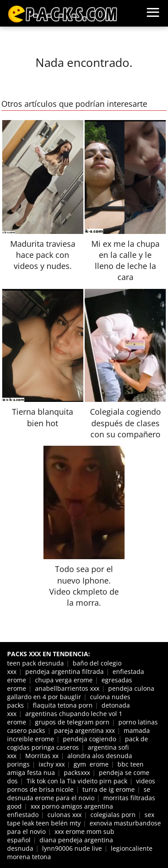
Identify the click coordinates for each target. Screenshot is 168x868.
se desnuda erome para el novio (79, 794)
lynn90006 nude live (72, 848)
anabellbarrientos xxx (67, 688)
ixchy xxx (52, 764)
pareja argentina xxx (84, 730)
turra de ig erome (109, 789)
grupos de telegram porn (72, 722)
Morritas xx (42, 756)
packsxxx (77, 773)
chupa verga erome (64, 680)
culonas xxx (64, 815)
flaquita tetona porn (63, 705)
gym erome (91, 764)
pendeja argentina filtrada (64, 671)
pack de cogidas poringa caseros (78, 743)
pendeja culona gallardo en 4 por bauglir (81, 693)
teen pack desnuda (35, 663)
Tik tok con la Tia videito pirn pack (77, 781)
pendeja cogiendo (90, 739)
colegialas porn (113, 815)
